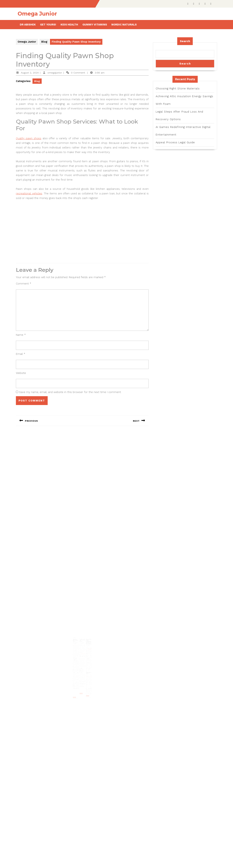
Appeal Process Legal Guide (175, 142)
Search (185, 41)
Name (21, 335)
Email (21, 354)
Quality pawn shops (29, 138)
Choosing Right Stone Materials (178, 89)
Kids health (69, 25)
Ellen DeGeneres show (77, 672)
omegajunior (55, 73)
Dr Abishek (28, 25)
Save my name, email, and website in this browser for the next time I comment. (70, 392)
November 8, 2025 (87, 646)
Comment (24, 284)
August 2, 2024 (30, 73)
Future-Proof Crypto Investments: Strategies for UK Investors (87, 644)
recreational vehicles (29, 193)
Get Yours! (48, 25)
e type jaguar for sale (83, 654)
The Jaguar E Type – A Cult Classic (82, 643)
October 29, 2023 (77, 645)
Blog (44, 42)
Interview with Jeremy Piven (77, 643)
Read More (76, 688)
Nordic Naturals (124, 25)
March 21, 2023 (82, 645)
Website (21, 373)
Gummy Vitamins (95, 25)
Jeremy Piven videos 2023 (77, 647)
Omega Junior (37, 14)
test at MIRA (83, 671)
